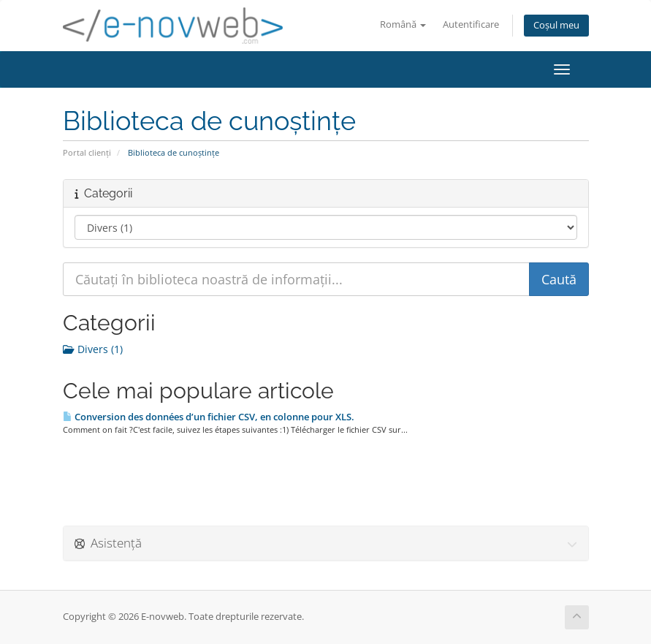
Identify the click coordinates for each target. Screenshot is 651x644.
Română (403, 24)
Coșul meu (556, 25)
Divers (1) (93, 349)
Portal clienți (87, 152)
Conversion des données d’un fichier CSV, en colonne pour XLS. (209, 417)
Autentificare (471, 24)
